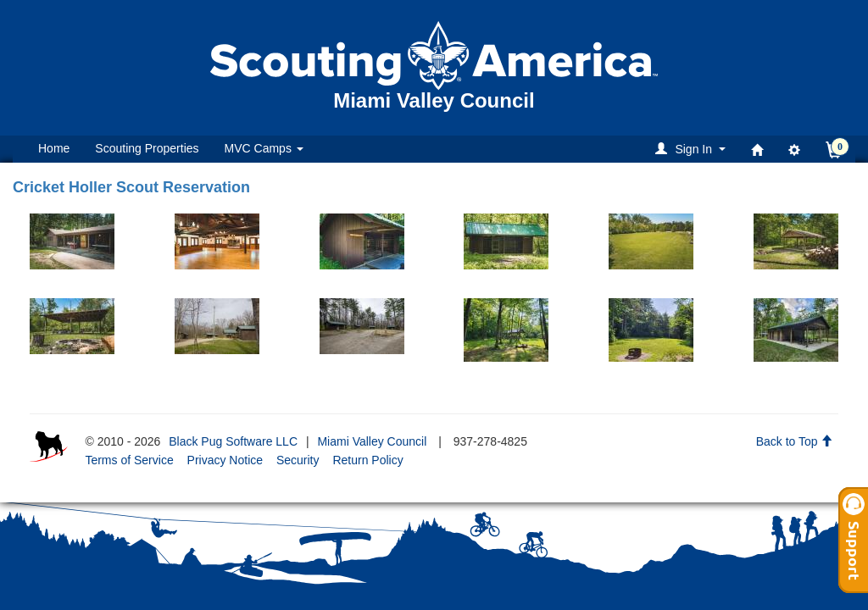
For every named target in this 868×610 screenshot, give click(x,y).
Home (54, 148)
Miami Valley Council (372, 441)
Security (298, 460)
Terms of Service (129, 460)
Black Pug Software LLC (233, 441)
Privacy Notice (225, 460)
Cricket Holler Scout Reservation (131, 187)
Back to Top (795, 441)
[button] (693, 149)
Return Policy (367, 460)
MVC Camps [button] (264, 148)
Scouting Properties (147, 148)
